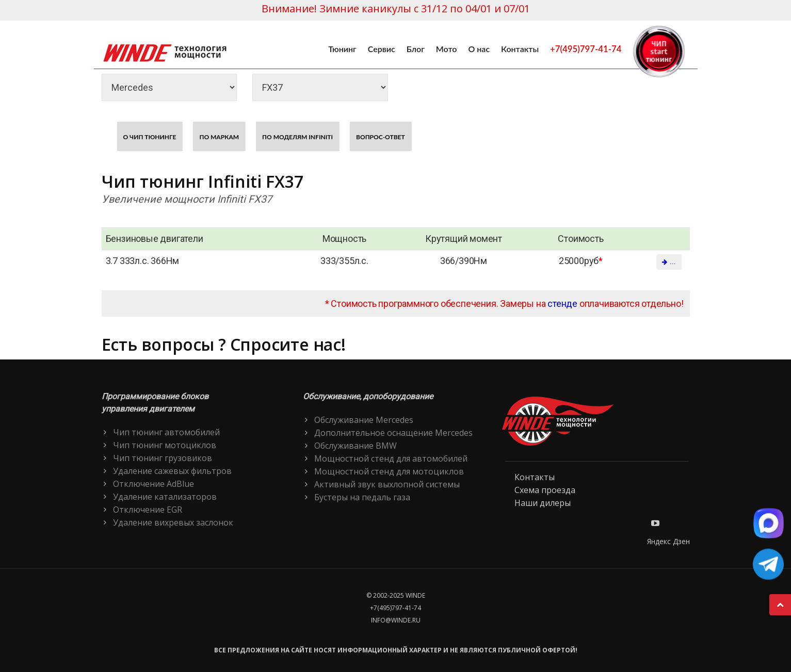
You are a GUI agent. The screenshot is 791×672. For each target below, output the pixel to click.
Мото (447, 49)
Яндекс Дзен (668, 541)
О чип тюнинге (150, 137)
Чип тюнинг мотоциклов (165, 445)
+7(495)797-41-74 (586, 49)
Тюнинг (342, 49)
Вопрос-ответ (381, 137)
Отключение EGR (148, 510)
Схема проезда (545, 490)
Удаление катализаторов (165, 497)
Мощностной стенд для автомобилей (391, 458)
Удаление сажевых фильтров (172, 471)
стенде (562, 304)
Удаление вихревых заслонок (173, 522)
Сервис (382, 49)
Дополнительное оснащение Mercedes (393, 433)
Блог (416, 49)
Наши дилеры (543, 503)
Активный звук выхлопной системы (387, 484)
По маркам (219, 137)
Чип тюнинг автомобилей (166, 432)
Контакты (520, 49)
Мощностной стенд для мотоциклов (389, 471)
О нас (479, 49)
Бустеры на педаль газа (362, 497)
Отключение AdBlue (154, 484)
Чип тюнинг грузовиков (163, 458)
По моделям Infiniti (297, 137)
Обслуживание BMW (356, 446)
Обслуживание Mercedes (364, 420)
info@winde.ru (396, 620)
